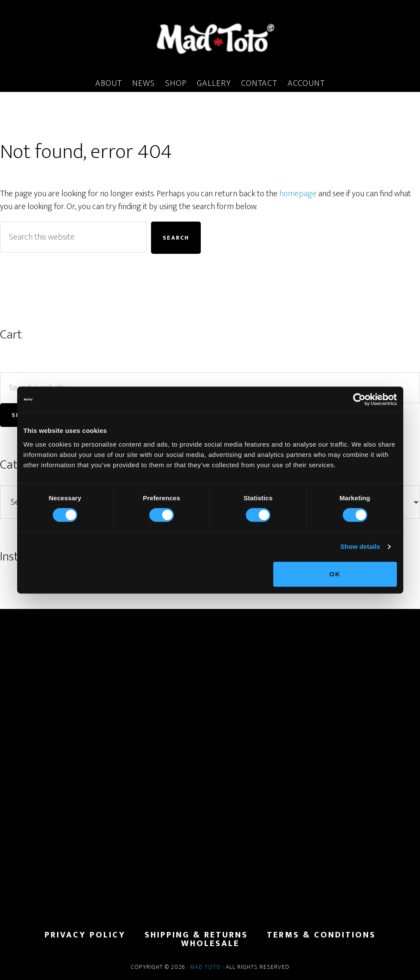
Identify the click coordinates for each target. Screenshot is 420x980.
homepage (298, 194)
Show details (360, 546)
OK (335, 574)
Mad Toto (205, 967)
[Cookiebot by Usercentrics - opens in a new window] (359, 399)
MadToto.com (210, 38)
